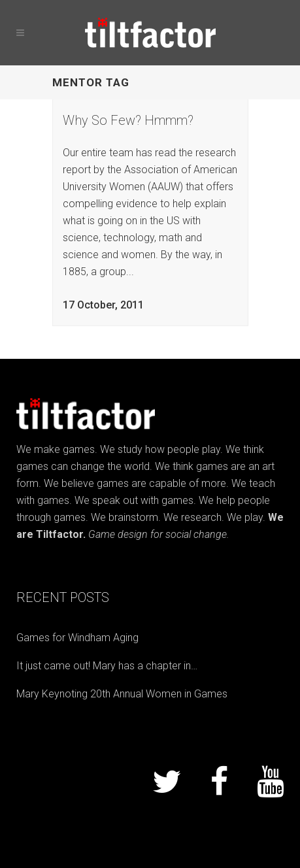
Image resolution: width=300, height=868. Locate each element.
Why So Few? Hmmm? (128, 120)
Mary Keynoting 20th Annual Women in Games (122, 694)
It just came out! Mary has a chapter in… (107, 666)
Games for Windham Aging (77, 638)
